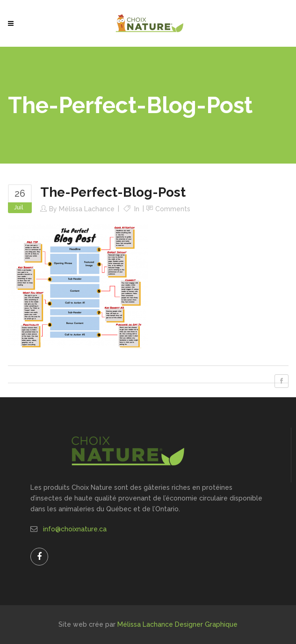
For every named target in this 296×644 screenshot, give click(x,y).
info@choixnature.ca (75, 529)
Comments (173, 209)
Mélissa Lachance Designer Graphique (177, 624)
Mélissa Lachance (87, 209)
